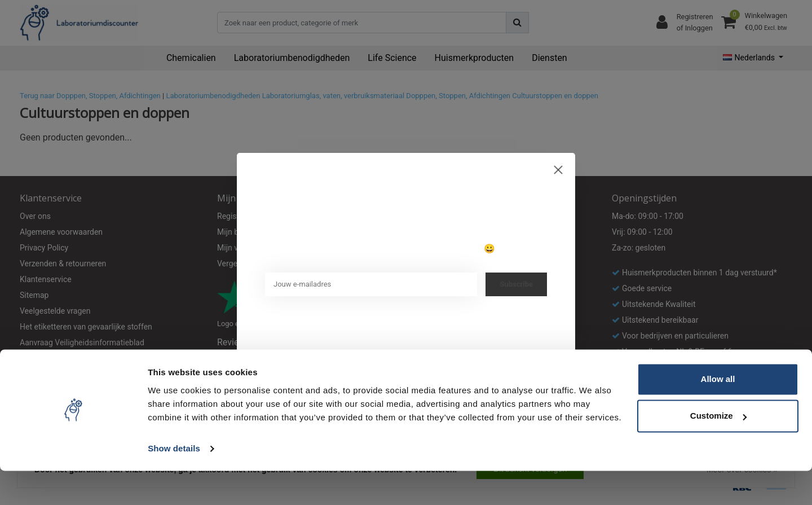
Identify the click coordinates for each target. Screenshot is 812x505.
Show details (174, 483)
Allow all (718, 413)
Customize (718, 450)
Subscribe (516, 284)
